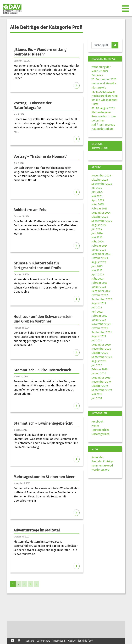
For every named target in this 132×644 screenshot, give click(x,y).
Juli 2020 (97, 365)
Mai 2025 (97, 196)
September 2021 (102, 332)
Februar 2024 (100, 246)
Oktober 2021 (100, 328)
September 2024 (102, 221)
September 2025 (102, 184)
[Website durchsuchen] (101, 45)
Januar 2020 (99, 373)
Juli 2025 (97, 188)
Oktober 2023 (100, 258)
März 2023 (98, 279)
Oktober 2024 (100, 217)
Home (95, 426)
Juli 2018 (97, 398)
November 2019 (101, 382)
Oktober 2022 (100, 295)
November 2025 (101, 176)
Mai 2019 (97, 394)
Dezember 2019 (101, 378)
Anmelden (98, 457)
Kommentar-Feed (102, 466)
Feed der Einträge (102, 461)
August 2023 (99, 262)
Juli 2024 (97, 229)
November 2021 (101, 324)
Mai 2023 (97, 270)
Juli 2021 (97, 340)
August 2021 (99, 336)
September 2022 (102, 299)
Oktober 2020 (100, 353)
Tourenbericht (100, 430)
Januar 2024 (99, 250)
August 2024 (99, 225)
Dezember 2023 (101, 254)
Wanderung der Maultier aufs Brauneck (101, 71)
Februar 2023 (99, 283)
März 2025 (98, 204)
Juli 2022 (97, 307)
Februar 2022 (99, 316)
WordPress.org (100, 470)
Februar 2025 (99, 209)
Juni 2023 (97, 266)
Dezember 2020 (101, 345)
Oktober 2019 (100, 386)
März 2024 (98, 241)
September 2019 (102, 390)
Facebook (97, 422)
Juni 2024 (97, 233)
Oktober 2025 (100, 180)
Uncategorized (101, 434)
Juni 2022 (97, 312)
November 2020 (101, 349)
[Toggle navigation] (126, 9)
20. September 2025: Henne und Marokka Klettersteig (104, 83)
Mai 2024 (97, 237)
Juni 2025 (97, 192)
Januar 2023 (99, 287)
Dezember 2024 (101, 213)
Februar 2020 (100, 369)
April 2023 (98, 274)
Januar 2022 (99, 320)
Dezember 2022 (101, 291)
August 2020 (99, 361)
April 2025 (98, 200)
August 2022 (99, 303)
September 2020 (102, 357)
